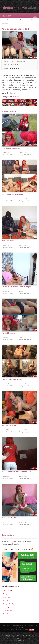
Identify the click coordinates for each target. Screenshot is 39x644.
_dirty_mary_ (7, 597)
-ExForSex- (6, 614)
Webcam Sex (20, 630)
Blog (26, 630)
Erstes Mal (17, 97)
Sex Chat (12, 630)
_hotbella (6, 601)
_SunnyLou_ (7, 607)
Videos (15, 20)
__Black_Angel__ (8, 590)
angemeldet (14, 542)
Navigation (6, 16)
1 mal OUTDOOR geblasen (11, 148)
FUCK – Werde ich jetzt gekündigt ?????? (17, 472)
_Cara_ (5, 594)
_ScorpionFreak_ (8, 604)
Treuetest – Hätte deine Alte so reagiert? (17, 287)
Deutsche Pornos (6, 20)
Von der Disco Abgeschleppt (12, 379)
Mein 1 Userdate (8, 241)
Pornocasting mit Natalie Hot (12, 194)
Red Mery (21, 20)
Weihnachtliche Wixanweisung (13, 518)
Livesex (6, 630)
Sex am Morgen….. (9, 333)
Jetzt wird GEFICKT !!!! (10, 426)
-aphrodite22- (7, 611)
